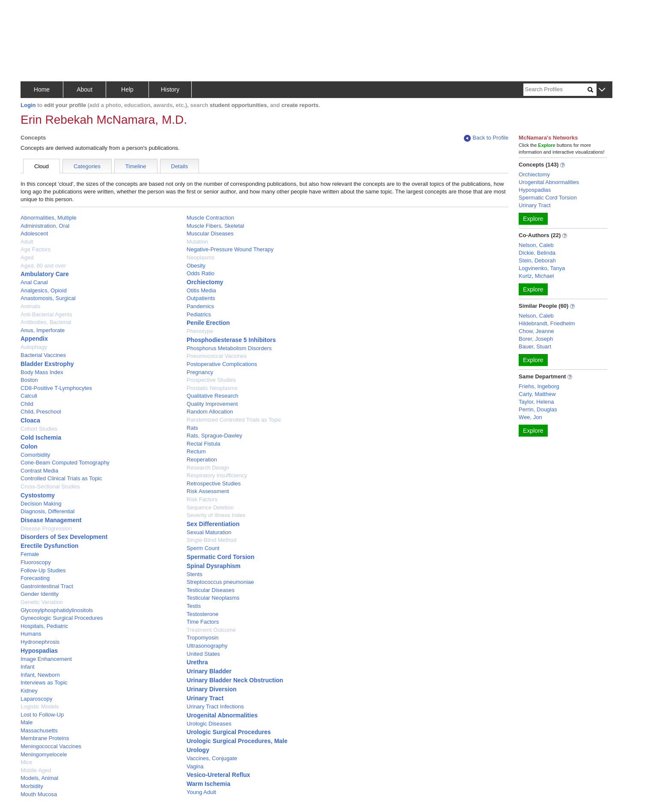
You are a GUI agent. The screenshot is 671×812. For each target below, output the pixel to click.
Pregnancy (200, 372)
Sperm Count (203, 548)
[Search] (555, 90)
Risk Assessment (208, 491)
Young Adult (201, 792)
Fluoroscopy (36, 562)
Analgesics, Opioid (44, 290)
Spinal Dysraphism (214, 566)
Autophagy (34, 347)
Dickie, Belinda (537, 253)
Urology (198, 750)
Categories (87, 166)
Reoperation (202, 460)
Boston (29, 380)
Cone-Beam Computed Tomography (65, 463)
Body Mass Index (42, 372)
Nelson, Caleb (536, 245)
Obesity (196, 266)
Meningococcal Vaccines (51, 746)
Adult (27, 242)
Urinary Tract (205, 698)
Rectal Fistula (203, 444)
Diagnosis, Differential (48, 511)
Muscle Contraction (210, 218)
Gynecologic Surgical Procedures (62, 618)
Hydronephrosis (40, 642)
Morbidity (32, 786)
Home (42, 89)
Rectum (196, 451)
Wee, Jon (530, 417)
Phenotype (200, 331)
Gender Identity (40, 594)
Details (180, 166)
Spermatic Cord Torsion (220, 557)
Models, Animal (39, 778)
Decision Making (41, 504)
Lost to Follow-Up (42, 715)
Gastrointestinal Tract (47, 586)
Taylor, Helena (536, 402)
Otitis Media (201, 290)
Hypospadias (39, 651)
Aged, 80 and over (43, 266)
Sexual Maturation (209, 532)
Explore (533, 219)
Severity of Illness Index (216, 515)
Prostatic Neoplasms (212, 388)
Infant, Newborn (40, 675)
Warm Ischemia (208, 784)
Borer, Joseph (536, 339)
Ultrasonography (207, 646)
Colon (29, 446)
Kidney (29, 691)
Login (28, 105)
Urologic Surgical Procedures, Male (237, 741)
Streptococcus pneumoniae (220, 582)
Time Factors (203, 622)
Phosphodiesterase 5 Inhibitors (231, 340)
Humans (31, 634)
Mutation (197, 242)
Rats (192, 428)
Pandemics (200, 306)
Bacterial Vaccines (43, 355)
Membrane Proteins (45, 738)
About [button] (85, 89)
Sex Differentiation (213, 524)
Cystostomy (38, 495)
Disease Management (51, 520)
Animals (30, 306)
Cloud (42, 166)
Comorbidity (35, 455)
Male (27, 722)
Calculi (29, 396)
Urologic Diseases (209, 724)
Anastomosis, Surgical (48, 298)
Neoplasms (200, 257)
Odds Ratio (200, 273)
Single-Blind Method (211, 540)
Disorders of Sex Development (64, 537)
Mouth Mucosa (39, 794)
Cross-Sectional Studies (50, 486)
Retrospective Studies (214, 483)
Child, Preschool (41, 412)
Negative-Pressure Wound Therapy (230, 249)
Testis (194, 606)
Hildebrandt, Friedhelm (547, 323)
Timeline (136, 166)
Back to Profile (486, 138)
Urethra (197, 662)
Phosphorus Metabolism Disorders (229, 348)
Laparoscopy (36, 699)
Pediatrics (199, 314)
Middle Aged (36, 770)
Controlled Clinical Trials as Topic (61, 478)
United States (203, 654)
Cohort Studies (39, 429)
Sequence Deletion (210, 507)
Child (27, 404)
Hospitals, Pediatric (44, 626)
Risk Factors (202, 499)
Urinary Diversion (212, 689)
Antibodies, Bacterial (46, 322)
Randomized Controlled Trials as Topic (234, 420)
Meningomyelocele (44, 754)
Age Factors (36, 249)
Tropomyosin (203, 638)
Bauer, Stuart (535, 347)
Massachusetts (39, 730)
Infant (28, 667)
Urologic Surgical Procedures (229, 732)
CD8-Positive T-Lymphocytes (56, 388)
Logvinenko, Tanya (542, 268)
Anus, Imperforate (43, 330)
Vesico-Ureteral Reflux (218, 775)
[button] (602, 90)
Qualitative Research (212, 396)
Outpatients (201, 298)
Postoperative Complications (222, 364)
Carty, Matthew (537, 394)
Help (127, 89)
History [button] (170, 89)
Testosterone (202, 614)
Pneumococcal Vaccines (217, 356)
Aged (27, 257)
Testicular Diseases (211, 590)
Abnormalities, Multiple (49, 218)
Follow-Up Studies (43, 570)
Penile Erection (208, 323)
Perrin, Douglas (538, 409)
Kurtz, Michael (536, 276)
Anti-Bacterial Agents (46, 314)
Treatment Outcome (211, 630)
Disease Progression (46, 528)
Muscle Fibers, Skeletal (215, 226)
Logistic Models (40, 706)
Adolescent (34, 233)
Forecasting (35, 578)
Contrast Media (39, 471)
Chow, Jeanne (536, 331)
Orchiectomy (205, 282)
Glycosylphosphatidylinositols (57, 610)
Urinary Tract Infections (215, 706)
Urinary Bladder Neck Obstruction (235, 680)
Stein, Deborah (537, 260)
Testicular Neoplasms (213, 598)
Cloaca (30, 420)
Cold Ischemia (41, 437)
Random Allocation (210, 412)
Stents (194, 574)
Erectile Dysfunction (49, 546)
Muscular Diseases (210, 233)
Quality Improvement (212, 404)
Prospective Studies (211, 380)
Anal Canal (34, 282)
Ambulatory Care (45, 274)
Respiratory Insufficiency (217, 475)
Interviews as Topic (44, 683)
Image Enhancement (46, 659)
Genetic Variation (42, 602)
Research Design (208, 468)
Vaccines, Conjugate (212, 758)
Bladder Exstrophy (47, 364)
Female (30, 554)
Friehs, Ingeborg (539, 386)
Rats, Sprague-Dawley (214, 436)
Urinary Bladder (209, 671)
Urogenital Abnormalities (222, 715)
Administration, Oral (45, 226)
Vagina (195, 766)
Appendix (34, 339)
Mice (26, 762)
